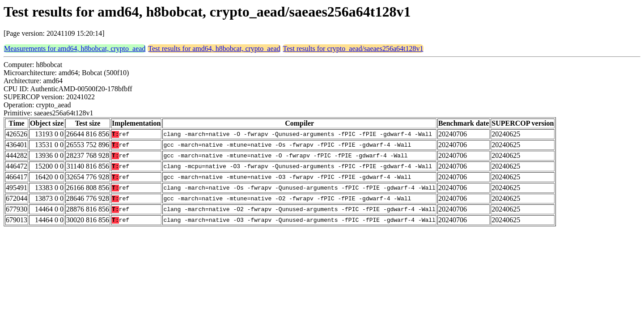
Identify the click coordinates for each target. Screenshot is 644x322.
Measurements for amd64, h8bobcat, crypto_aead (75, 49)
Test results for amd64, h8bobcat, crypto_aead (214, 49)
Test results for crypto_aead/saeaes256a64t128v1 (353, 49)
